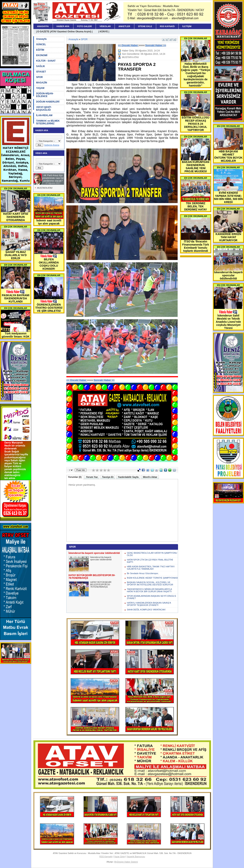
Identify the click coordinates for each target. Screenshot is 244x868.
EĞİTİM (40, 50)
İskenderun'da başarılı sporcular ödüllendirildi (101, 558)
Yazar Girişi (119, 857)
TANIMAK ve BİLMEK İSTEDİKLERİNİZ (48, 122)
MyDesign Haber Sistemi (126, 862)
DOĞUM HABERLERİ (48, 102)
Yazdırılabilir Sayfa (128, 477)
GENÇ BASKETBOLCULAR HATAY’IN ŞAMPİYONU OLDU (152, 554)
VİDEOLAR (105, 26)
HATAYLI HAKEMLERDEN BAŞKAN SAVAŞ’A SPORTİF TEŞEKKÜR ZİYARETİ (149, 604)
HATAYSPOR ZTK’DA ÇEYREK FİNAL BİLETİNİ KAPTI (150, 561)
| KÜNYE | (104, 32)
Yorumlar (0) (75, 477)
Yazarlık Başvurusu (136, 857)
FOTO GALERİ (84, 26)
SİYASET (41, 72)
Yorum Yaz (92, 477)
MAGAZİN (42, 83)
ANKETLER (124, 26)
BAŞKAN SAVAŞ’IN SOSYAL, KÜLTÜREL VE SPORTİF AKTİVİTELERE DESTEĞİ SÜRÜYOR (150, 583)
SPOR (39, 77)
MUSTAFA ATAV (45, 188)
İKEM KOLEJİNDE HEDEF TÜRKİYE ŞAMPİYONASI (152, 578)
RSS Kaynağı (106, 857)
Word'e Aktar (150, 477)
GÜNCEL (41, 44)
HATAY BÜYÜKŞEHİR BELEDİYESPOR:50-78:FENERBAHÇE (101, 584)
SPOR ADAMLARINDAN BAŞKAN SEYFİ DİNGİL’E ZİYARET (151, 597)
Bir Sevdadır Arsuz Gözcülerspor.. (143, 573)
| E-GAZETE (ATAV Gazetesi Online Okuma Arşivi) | (64, 32)
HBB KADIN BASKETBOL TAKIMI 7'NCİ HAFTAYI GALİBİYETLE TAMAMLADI (151, 568)
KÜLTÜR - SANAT (46, 61)
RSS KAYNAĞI (167, 26)
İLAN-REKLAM (44, 115)
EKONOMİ (42, 55)
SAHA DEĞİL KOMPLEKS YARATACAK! (146, 610)
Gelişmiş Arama (52, 145)
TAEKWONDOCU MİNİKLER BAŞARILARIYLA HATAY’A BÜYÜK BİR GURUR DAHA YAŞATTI (149, 590)
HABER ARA (63, 26)
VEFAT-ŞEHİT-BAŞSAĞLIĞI (44, 109)
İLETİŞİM (187, 26)
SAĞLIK (41, 66)
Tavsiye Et (108, 477)
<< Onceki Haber (128, 45)
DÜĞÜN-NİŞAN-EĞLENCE (45, 95)
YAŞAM (40, 88)
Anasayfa (41, 39)
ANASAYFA (43, 26)
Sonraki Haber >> (156, 45)
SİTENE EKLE (145, 26)
